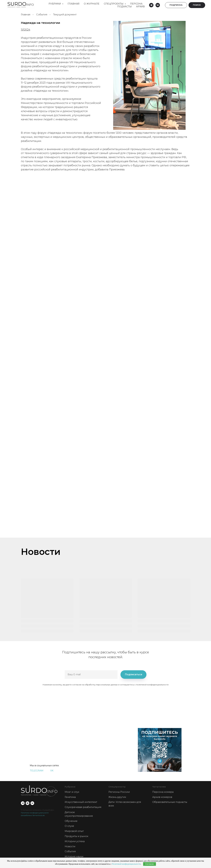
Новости (70, 846)
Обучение (71, 821)
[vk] (158, 5)
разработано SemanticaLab (33, 815)
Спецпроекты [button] (114, 4)
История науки (74, 857)
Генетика (70, 797)
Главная (74, 4)
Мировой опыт (74, 831)
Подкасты (124, 7)
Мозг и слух (72, 792)
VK (52, 771)
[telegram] (151, 5)
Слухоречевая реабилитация (83, 807)
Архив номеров (162, 797)
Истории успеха (75, 841)
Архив (140, 7)
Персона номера (163, 792)
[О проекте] (28, 803)
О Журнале (92, 4)
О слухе (69, 826)
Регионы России (119, 792)
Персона (136, 4)
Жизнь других (117, 797)
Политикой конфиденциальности (126, 864)
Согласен (150, 864)
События (42, 15)
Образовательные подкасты (170, 802)
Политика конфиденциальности (35, 813)
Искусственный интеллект (81, 802)
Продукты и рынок (76, 836)
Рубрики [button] (55, 4)
